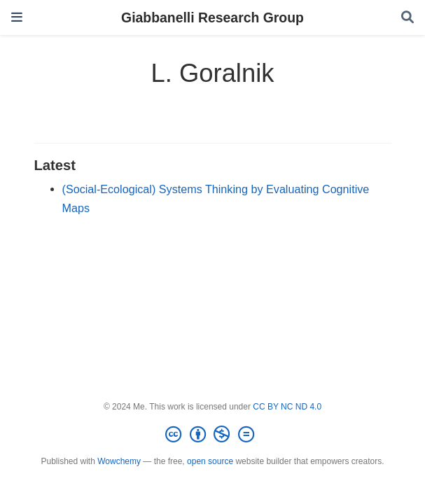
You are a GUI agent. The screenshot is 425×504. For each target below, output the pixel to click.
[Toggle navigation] (17, 17)
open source (210, 461)
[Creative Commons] (212, 435)
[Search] (407, 18)
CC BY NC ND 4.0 (287, 407)
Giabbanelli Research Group (212, 17)
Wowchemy (119, 461)
